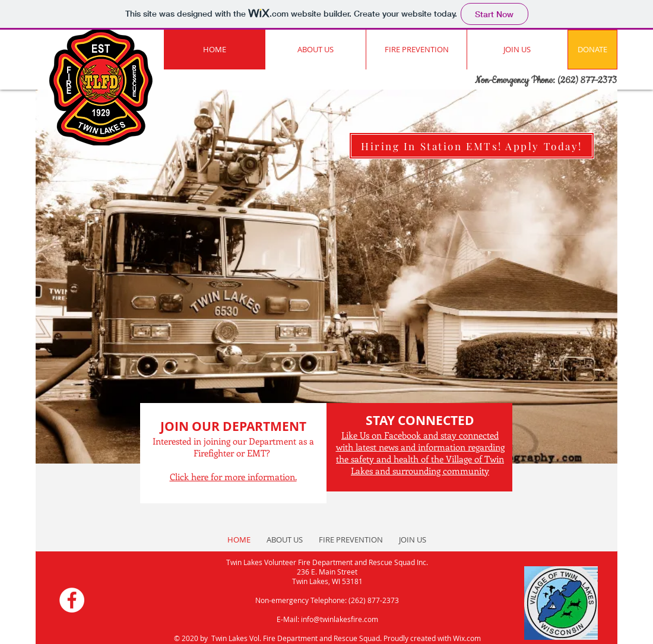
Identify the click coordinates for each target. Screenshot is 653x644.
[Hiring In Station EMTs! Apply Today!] (472, 146)
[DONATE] (592, 50)
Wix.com (467, 638)
